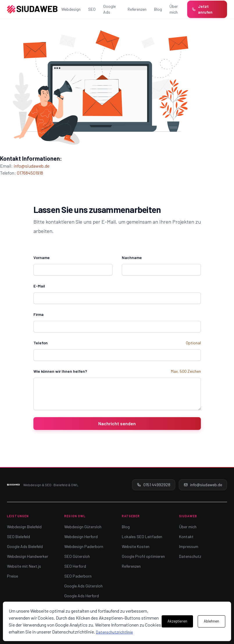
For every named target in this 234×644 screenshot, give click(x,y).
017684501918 (30, 173)
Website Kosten (136, 546)
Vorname (42, 257)
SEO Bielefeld (18, 537)
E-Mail (39, 286)
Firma (39, 314)
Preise (12, 576)
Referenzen (137, 9)
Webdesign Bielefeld (24, 527)
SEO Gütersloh (77, 556)
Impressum (189, 546)
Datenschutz (190, 556)
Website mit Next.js (24, 566)
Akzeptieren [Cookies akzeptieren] (177, 621)
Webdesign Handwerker (28, 556)
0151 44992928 (154, 485)
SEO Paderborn (78, 576)
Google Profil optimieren (143, 556)
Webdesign (71, 9)
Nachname (132, 257)
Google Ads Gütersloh (83, 586)
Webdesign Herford (81, 537)
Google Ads (109, 9)
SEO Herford (75, 566)
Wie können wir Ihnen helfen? (60, 371)
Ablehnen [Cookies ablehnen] (211, 621)
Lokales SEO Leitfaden (142, 537)
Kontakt (186, 537)
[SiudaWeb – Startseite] (32, 9)
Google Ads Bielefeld (25, 546)
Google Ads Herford (82, 596)
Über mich (174, 9)
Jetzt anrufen (202, 9)
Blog (158, 9)
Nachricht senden (117, 423)
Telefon (41, 343)
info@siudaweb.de (32, 166)
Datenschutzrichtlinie (114, 632)
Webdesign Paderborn (84, 546)
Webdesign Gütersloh (83, 527)
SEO (92, 9)
